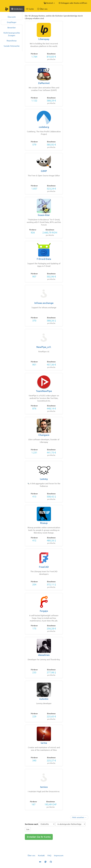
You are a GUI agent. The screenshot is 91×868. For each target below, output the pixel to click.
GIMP (44, 171)
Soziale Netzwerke (12, 46)
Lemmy (44, 479)
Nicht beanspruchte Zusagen (12, 34)
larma (44, 743)
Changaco (44, 435)
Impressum (59, 855)
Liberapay (44, 39)
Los (28, 829)
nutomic (44, 699)
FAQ (49, 855)
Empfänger (12, 22)
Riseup (44, 523)
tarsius (44, 787)
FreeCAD (44, 567)
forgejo (44, 611)
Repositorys (12, 41)
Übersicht (12, 17)
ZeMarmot (44, 83)
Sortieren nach (31, 824)
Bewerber (12, 28)
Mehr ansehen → (79, 817)
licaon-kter (44, 215)
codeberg (44, 127)
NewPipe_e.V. (44, 347)
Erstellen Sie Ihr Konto (39, 837)
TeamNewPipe (44, 391)
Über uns (31, 855)
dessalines (44, 655)
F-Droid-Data (44, 259)
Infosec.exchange (44, 303)
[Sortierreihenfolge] (71, 824)
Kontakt (41, 855)
